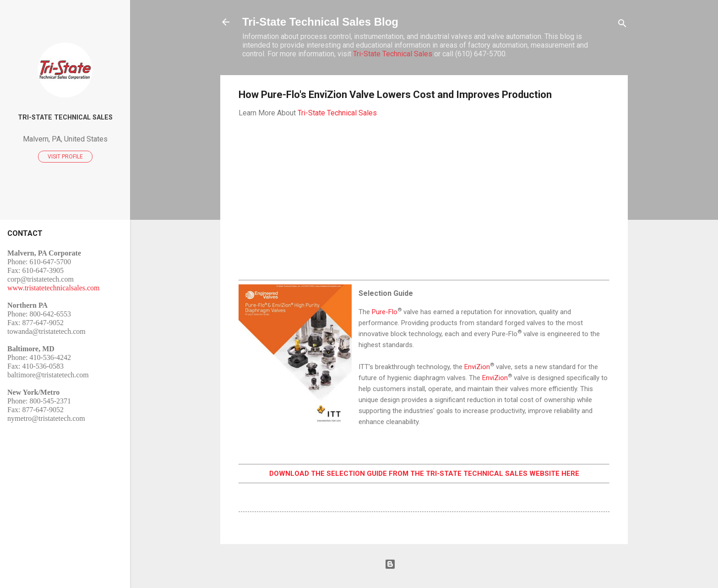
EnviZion (477, 367)
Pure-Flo (385, 312)
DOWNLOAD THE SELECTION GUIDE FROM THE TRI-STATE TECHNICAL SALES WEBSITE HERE (424, 474)
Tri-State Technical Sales (393, 54)
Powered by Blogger (424, 564)
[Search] (622, 25)
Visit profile (65, 157)
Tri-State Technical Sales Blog (320, 22)
